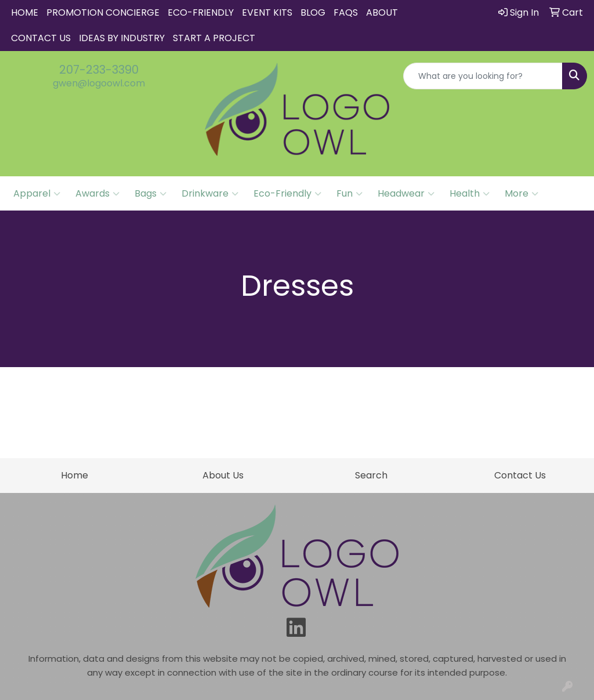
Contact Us (41, 38)
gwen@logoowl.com (99, 83)
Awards (97, 194)
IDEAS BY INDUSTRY (122, 38)
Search (371, 475)
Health (470, 194)
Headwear (406, 194)
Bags (151, 194)
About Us (223, 475)
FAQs (346, 12)
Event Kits (267, 12)
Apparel (37, 194)
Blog (313, 12)
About (382, 12)
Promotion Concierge (103, 12)
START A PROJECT (214, 38)
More (521, 194)
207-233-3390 (99, 70)
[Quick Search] (483, 76)
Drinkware (210, 194)
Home (25, 12)
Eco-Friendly (201, 12)
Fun (349, 194)
